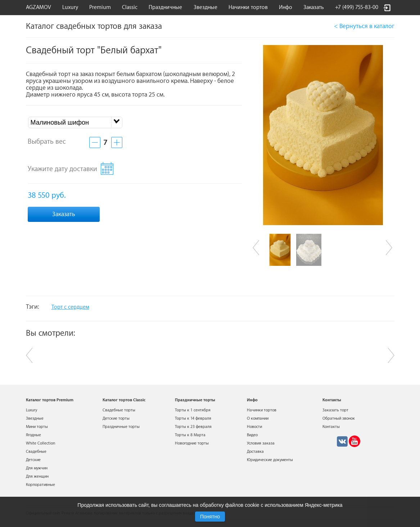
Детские (33, 460)
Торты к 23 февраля (193, 427)
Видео (252, 435)
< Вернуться (364, 26)
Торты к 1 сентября (193, 410)
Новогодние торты (192, 443)
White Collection (40, 443)
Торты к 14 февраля (193, 418)
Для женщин (37, 476)
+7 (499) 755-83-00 (357, 7)
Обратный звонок (339, 418)
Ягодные (33, 435)
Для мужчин (37, 468)
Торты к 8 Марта (190, 435)
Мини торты (37, 427)
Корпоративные (40, 485)
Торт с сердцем (70, 307)
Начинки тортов (248, 7)
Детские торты (116, 418)
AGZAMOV (39, 7)
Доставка (255, 452)
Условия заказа (261, 443)
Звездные (206, 7)
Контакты (331, 427)
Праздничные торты (121, 427)
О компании (258, 418)
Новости (254, 427)
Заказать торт (335, 410)
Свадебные (36, 452)
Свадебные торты (119, 410)
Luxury (70, 7)
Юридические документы (270, 460)
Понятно (210, 517)
